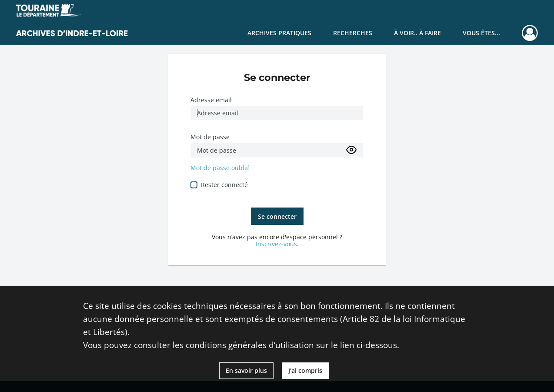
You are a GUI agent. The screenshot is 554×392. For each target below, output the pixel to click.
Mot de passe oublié (220, 168)
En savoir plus (246, 370)
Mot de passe (210, 137)
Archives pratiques (279, 33)
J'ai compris (305, 370)
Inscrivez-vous (276, 244)
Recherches (353, 33)
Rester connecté (224, 185)
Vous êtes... (481, 33)
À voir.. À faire (417, 33)
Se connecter (277, 216)
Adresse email (211, 100)
